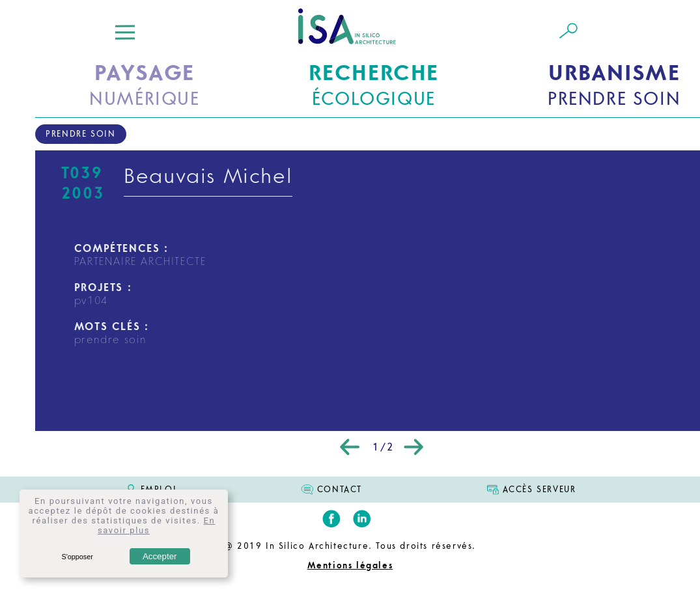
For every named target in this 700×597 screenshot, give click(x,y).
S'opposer (77, 557)
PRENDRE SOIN (614, 85)
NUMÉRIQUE (144, 85)
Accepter (160, 556)
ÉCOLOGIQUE (374, 85)
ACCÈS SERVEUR (539, 490)
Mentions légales (350, 565)
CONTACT (340, 490)
